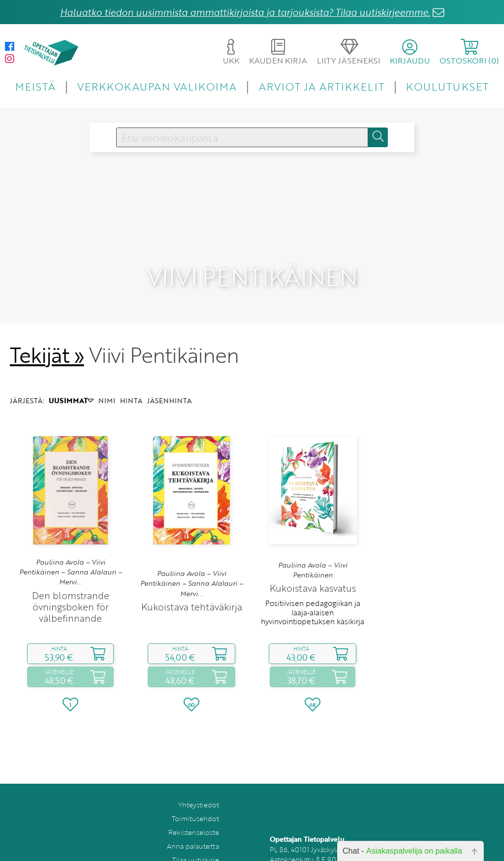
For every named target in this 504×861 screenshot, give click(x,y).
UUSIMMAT (71, 376)
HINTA (131, 376)
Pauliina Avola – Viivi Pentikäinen (313, 545)
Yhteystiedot (199, 780)
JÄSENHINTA (169, 376)
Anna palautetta (193, 821)
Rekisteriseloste (194, 808)
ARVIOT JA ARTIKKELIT (322, 86)
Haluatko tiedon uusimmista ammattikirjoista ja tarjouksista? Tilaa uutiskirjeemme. (245, 12)
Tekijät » (47, 330)
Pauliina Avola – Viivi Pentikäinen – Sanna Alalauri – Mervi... (71, 548)
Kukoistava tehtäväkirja (192, 582)
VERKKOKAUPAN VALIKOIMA (157, 86)
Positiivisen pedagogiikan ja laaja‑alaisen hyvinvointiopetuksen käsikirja (313, 588)
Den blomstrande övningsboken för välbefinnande (71, 582)
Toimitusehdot (195, 794)
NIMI (107, 376)
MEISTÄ (35, 86)
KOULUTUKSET (447, 86)
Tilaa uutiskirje (196, 835)
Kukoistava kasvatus (313, 564)
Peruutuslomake (192, 849)
